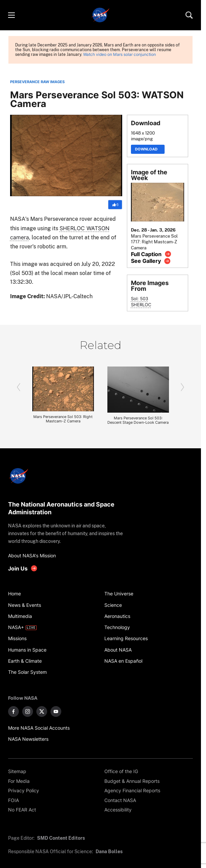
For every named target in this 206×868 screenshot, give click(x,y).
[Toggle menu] (11, 15)
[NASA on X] (42, 711)
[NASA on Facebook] (13, 711)
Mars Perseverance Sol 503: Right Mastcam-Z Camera (63, 419)
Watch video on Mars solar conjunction (119, 55)
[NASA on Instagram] (28, 711)
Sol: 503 (140, 299)
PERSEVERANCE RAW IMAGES (37, 82)
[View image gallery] (151, 261)
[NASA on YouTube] (56, 711)
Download (148, 149)
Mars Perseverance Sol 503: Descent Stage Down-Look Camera (138, 420)
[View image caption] (151, 254)
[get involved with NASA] (23, 568)
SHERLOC (141, 305)
